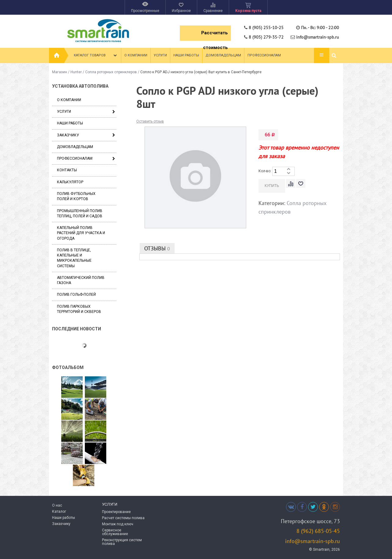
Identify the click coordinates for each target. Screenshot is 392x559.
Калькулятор (70, 182)
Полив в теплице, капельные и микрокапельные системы (74, 258)
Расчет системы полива (123, 518)
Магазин (60, 72)
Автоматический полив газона (81, 280)
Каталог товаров (96, 55)
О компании (136, 55)
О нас (57, 505)
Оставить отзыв (150, 121)
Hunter (76, 72)
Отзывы (157, 248)
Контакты (67, 170)
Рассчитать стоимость (215, 35)
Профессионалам (264, 55)
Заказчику (68, 135)
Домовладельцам (223, 55)
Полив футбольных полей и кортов (76, 196)
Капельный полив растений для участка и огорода (81, 233)
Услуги (160, 55)
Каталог (59, 511)
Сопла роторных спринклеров (111, 72)
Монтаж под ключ (118, 524)
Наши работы (186, 55)
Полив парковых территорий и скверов (79, 309)
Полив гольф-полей (76, 295)
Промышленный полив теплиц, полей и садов (80, 213)
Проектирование (116, 512)
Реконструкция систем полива (122, 542)
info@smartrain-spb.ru (313, 541)
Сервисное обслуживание (115, 532)
